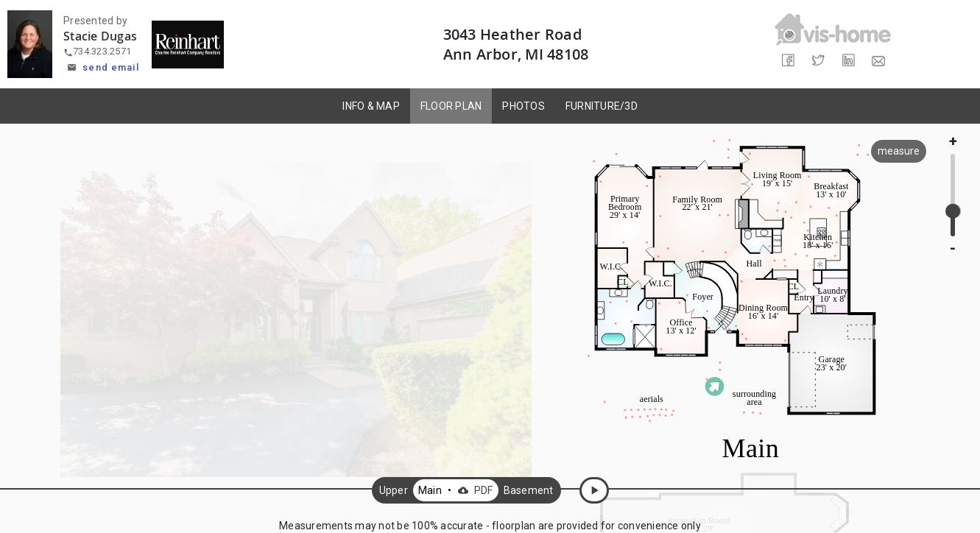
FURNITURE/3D (602, 106)
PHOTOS (524, 106)
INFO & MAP (371, 106)
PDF (474, 490)
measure (899, 151)
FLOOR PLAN (451, 106)
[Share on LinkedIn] (848, 61)
